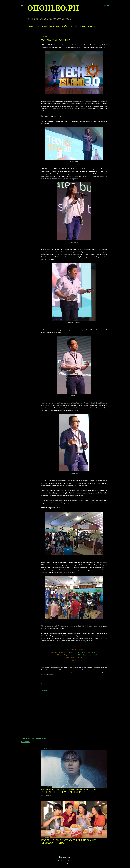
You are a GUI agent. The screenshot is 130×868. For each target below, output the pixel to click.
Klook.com (25, 741)
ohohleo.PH (53, 9)
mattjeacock (69, 860)
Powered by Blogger (65, 856)
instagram (84, 652)
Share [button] (22, 37)
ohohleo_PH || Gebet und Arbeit (84, 655)
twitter (72, 652)
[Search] (107, 5)
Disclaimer (88, 27)
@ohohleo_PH (96, 652)
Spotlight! (34, 27)
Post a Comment (49, 794)
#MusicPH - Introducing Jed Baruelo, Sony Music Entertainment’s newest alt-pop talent (69, 790)
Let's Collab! (70, 27)
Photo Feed (51, 27)
